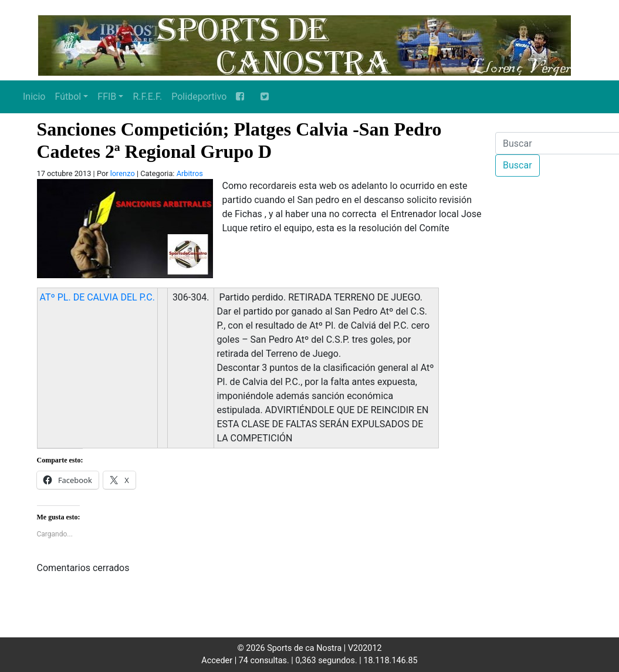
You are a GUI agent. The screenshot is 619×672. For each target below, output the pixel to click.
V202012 (365, 648)
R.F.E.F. (147, 97)
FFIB (107, 97)
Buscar (517, 165)
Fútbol (68, 97)
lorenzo (123, 173)
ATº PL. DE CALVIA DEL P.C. (97, 297)
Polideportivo (199, 97)
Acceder (217, 661)
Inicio (34, 97)
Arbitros (190, 173)
